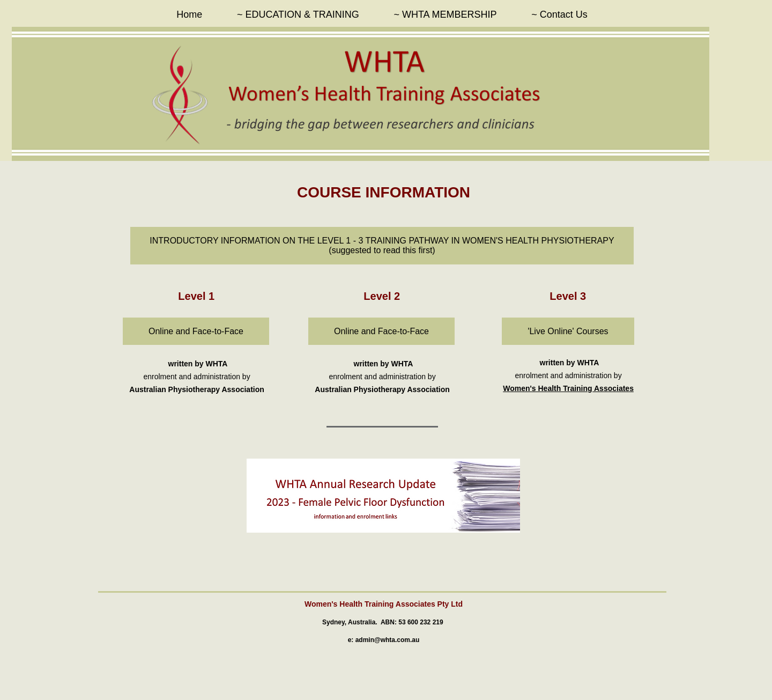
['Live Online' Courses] (568, 331)
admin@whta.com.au (388, 640)
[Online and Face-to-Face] (196, 331)
